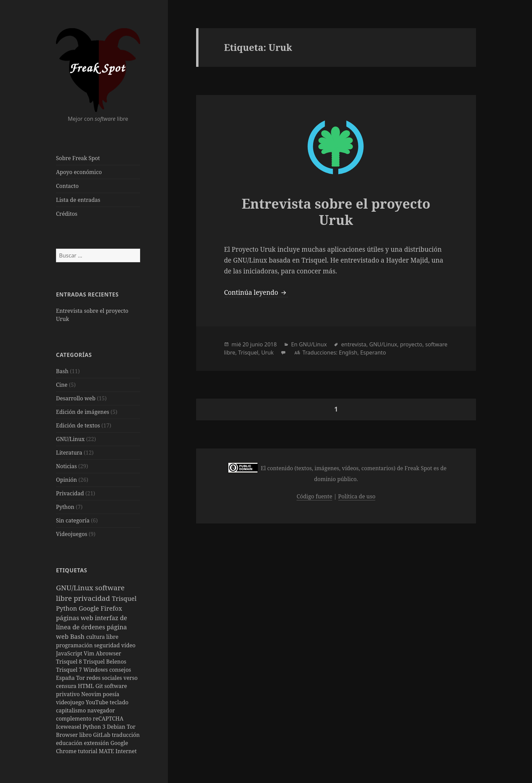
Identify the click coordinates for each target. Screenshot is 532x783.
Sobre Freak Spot (78, 158)
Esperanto (373, 352)
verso (131, 678)
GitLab (102, 735)
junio (256, 344)
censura (67, 686)
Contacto (67, 186)
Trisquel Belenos (105, 662)
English (348, 352)
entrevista (354, 344)
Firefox (111, 608)
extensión (97, 743)
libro (86, 735)
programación (75, 645)
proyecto (411, 344)
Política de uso (357, 496)
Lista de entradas (78, 200)
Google (90, 608)
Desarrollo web (76, 398)
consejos (120, 670)
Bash (62, 371)
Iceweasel (69, 727)
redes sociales (105, 678)
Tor (81, 678)
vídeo (128, 645)
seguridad (108, 645)
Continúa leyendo (256, 292)
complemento (74, 719)
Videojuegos (72, 534)
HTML (87, 686)
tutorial (88, 751)
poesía (111, 694)
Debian (117, 727)
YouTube (98, 702)
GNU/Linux (70, 439)
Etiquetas (72, 570)
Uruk (268, 352)
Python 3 (95, 727)
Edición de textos (78, 425)
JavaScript (70, 653)
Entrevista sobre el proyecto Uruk (336, 212)
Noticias (66, 466)
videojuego (71, 702)
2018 (271, 344)
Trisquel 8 (70, 662)
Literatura (69, 453)
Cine (62, 385)
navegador (101, 710)
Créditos (67, 214)
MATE (107, 751)
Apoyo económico (79, 172)
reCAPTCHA (108, 719)
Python (65, 507)
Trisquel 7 (70, 670)
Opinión (66, 480)
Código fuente (314, 496)
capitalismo (72, 710)
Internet (126, 751)
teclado (119, 702)
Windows (96, 670)
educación (70, 743)
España (66, 678)
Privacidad (70, 493)
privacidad (93, 598)
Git (100, 686)
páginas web (75, 618)
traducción (126, 735)
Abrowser (108, 653)
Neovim (92, 694)
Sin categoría (73, 520)
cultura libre (102, 637)
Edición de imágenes (83, 412)
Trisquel (124, 598)
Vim (90, 653)
